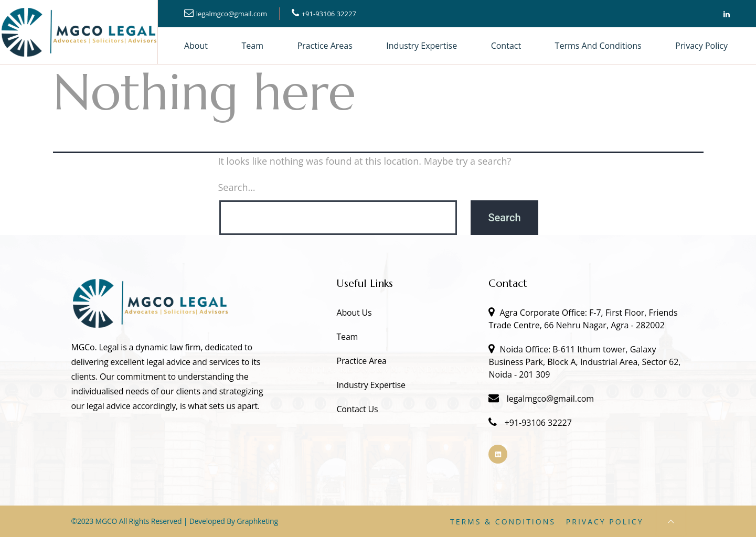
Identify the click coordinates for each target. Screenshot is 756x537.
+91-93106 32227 (329, 14)
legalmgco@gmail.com (232, 14)
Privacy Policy (701, 46)
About (196, 46)
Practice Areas (324, 46)
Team (253, 46)
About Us (354, 313)
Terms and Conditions (598, 46)
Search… (237, 187)
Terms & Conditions (503, 522)
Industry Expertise (422, 46)
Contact (506, 46)
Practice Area (361, 361)
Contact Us (357, 409)
